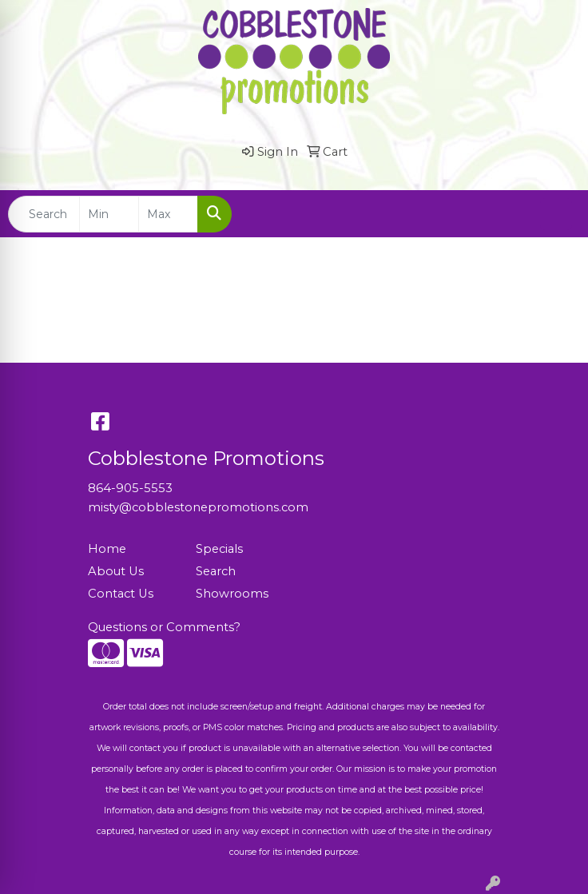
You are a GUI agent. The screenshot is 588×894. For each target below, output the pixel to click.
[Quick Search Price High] (168, 214)
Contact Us (121, 594)
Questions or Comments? (164, 627)
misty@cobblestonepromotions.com (198, 507)
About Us (116, 571)
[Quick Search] (44, 214)
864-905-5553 (130, 488)
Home (107, 549)
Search (216, 571)
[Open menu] (556, 214)
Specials (219, 549)
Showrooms (232, 594)
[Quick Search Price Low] (109, 214)
